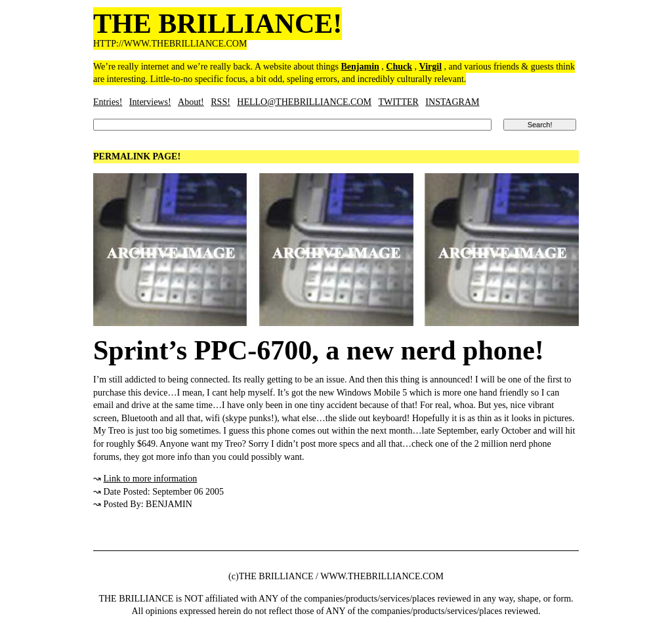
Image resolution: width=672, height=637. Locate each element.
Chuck (399, 67)
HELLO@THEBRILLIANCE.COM (304, 102)
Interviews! (150, 102)
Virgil (430, 67)
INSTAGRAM (452, 102)
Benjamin (360, 67)
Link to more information (151, 479)
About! (191, 102)
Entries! (108, 102)
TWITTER (398, 102)
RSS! (220, 102)
